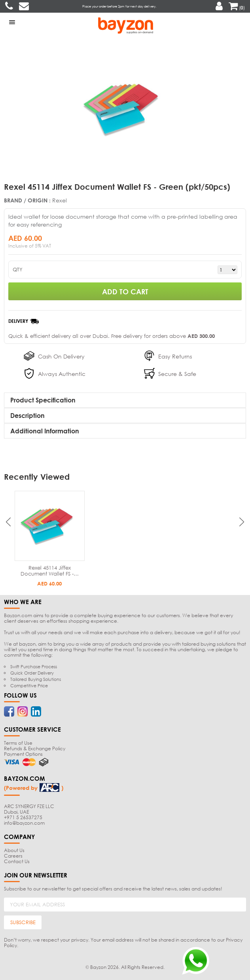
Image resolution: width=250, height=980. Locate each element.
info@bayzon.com (24, 823)
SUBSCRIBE (23, 922)
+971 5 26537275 (23, 817)
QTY (18, 270)
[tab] (125, 400)
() (237, 8)
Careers (13, 856)
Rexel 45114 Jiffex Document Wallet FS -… (50, 571)
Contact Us (17, 861)
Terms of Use (18, 743)
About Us (14, 850)
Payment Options (23, 754)
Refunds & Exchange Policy (35, 748)
